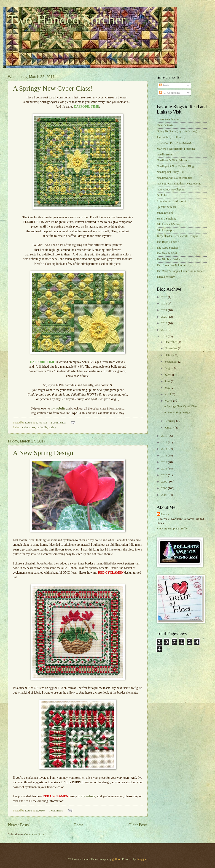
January (170, 428)
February (170, 421)
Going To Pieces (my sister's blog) (177, 131)
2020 (165, 317)
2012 (165, 462)
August (169, 368)
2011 (165, 469)
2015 (165, 442)
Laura (165, 514)
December (171, 342)
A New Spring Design (43, 453)
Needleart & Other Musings (173, 160)
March (169, 401)
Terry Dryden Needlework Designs (177, 236)
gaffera (116, 859)
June (168, 381)
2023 (165, 297)
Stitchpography (166, 230)
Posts (164, 85)
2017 (165, 336)
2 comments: (58, 423)
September (171, 362)
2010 (165, 475)
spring (52, 427)
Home (78, 825)
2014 (165, 449)
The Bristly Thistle (168, 242)
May (168, 388)
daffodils (42, 427)
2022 (165, 304)
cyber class (29, 427)
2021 (165, 310)
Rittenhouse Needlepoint (171, 201)
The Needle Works (168, 253)
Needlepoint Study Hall (171, 172)
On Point (162, 195)
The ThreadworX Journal (172, 265)
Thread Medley (166, 277)
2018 (165, 330)
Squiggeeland (165, 213)
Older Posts (138, 825)
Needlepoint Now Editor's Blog (175, 166)
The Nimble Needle (168, 259)
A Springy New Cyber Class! (53, 88)
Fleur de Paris (165, 125)
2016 (165, 436)
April (168, 394)
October (170, 355)
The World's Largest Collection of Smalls (181, 271)
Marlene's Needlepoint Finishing (176, 149)
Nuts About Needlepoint (171, 190)
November (171, 348)
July (168, 375)
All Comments (169, 93)
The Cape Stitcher (167, 248)
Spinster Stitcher (166, 207)
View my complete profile (172, 529)
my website (88, 796)
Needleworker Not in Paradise (175, 178)
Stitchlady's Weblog (168, 224)
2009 (165, 482)
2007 (165, 495)
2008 (165, 488)
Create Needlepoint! (169, 119)
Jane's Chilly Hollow (169, 137)
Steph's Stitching (167, 219)
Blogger (141, 859)
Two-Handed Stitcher (67, 20)
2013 (165, 456)
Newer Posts (18, 825)
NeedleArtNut (165, 155)
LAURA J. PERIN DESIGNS (174, 143)
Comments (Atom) (35, 834)
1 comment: (56, 811)
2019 (165, 323)
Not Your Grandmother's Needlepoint (179, 184)
